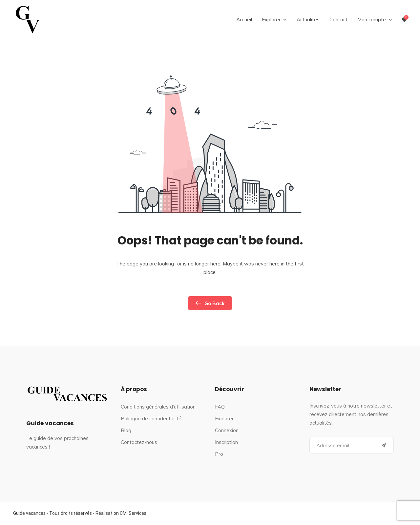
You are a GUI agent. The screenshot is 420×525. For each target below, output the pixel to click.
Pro (219, 454)
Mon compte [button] (372, 20)
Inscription (226, 442)
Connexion (227, 430)
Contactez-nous (139, 442)
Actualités (308, 20)
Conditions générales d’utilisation (158, 407)
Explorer (224, 419)
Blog (126, 430)
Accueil (244, 20)
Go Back (210, 303)
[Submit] (384, 445)
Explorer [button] (271, 20)
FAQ (220, 407)
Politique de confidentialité (151, 419)
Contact (338, 20)
